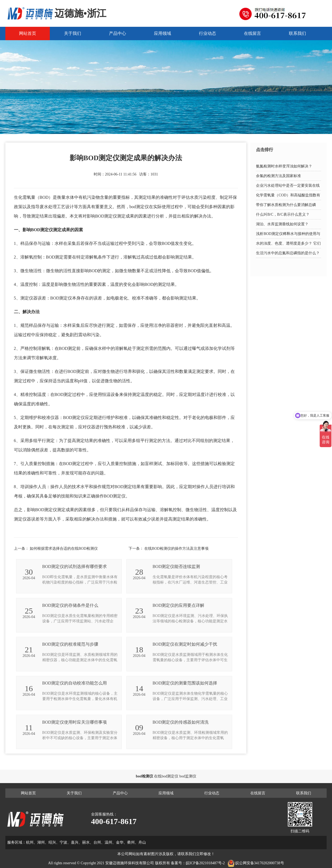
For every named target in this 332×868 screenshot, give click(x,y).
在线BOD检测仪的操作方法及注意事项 (176, 549)
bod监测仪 (188, 776)
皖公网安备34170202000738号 (260, 863)
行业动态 (207, 33)
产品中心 (118, 33)
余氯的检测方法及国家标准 (278, 176)
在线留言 (252, 33)
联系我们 (297, 33)
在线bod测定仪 (166, 776)
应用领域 (163, 33)
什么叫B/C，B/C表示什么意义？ (283, 214)
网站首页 (28, 33)
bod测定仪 (139, 207)
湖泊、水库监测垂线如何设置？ (282, 224)
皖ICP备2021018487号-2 (205, 863)
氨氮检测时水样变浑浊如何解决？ (284, 166)
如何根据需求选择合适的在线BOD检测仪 (64, 549)
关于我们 (73, 33)
